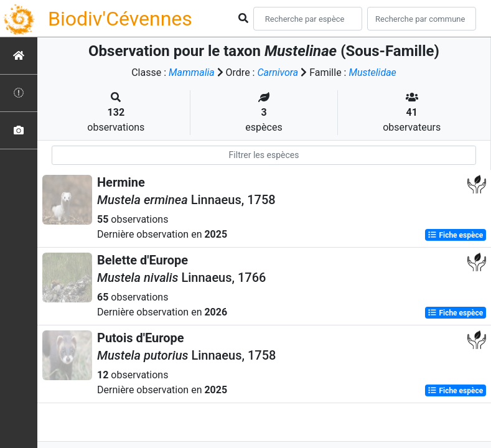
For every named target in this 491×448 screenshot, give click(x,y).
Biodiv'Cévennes (120, 19)
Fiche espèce (455, 235)
